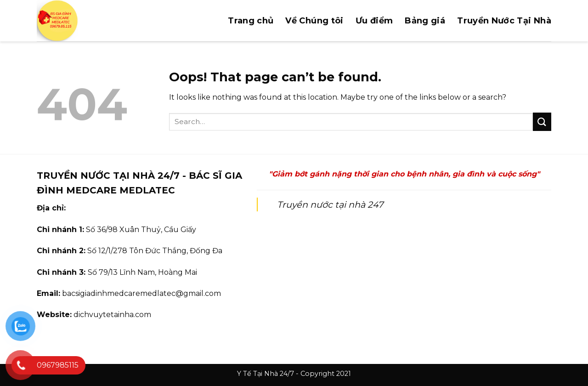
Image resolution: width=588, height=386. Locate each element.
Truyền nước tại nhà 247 (330, 204)
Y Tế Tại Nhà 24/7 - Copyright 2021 (294, 374)
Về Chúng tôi (314, 21)
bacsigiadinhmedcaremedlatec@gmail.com (141, 293)
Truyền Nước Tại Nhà (504, 21)
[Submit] (542, 122)
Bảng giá (425, 21)
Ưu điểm (374, 21)
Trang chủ (251, 21)
